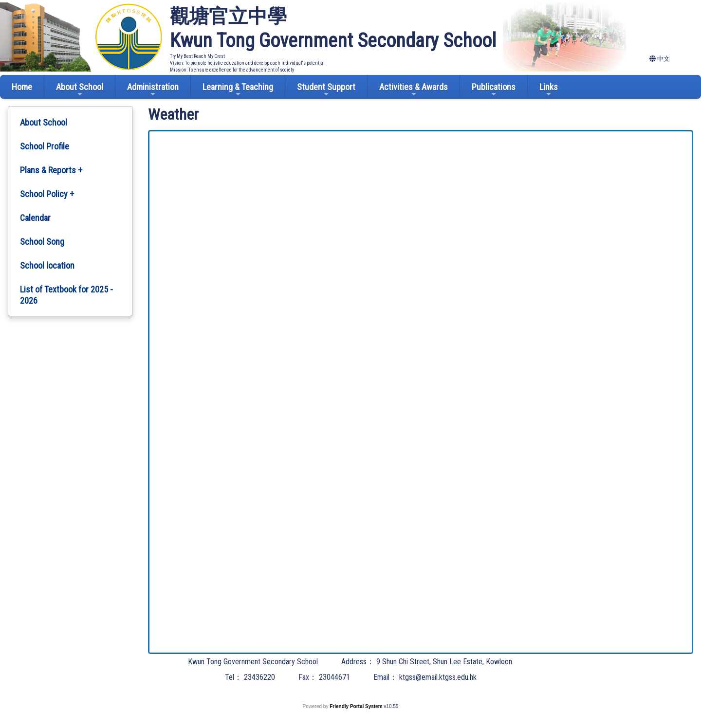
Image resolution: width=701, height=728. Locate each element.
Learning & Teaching (238, 90)
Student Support (326, 90)
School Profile (45, 146)
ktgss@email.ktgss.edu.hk (438, 677)
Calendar (35, 218)
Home (22, 87)
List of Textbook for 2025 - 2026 (66, 295)
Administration (153, 90)
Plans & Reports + (51, 170)
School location (47, 265)
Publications (494, 90)
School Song (42, 242)
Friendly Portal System (357, 706)
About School (80, 90)
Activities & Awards (414, 90)
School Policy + (47, 194)
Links (549, 90)
